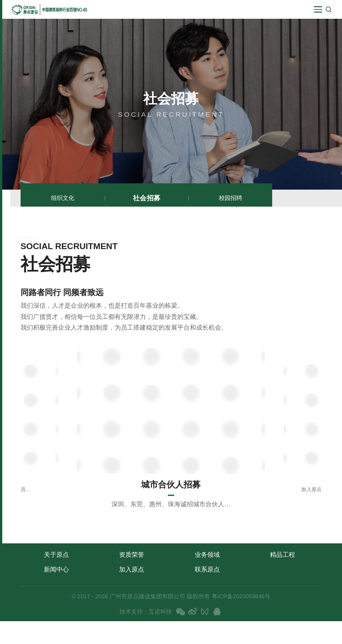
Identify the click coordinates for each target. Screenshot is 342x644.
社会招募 (146, 198)
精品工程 (282, 555)
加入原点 (132, 569)
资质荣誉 (132, 555)
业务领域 (207, 555)
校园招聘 (231, 198)
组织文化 (63, 198)
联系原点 (207, 569)
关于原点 (56, 555)
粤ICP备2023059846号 (240, 596)
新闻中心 (56, 569)
